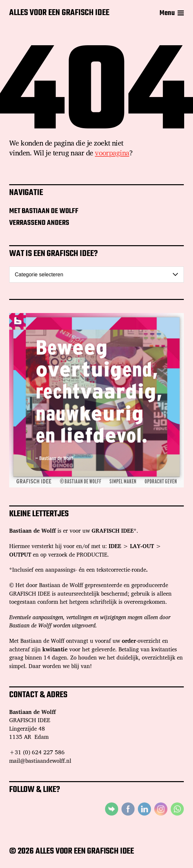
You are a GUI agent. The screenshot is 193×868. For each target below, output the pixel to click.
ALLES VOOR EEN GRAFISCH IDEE (59, 13)
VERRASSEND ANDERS (39, 223)
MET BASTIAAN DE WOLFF (44, 211)
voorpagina (112, 153)
